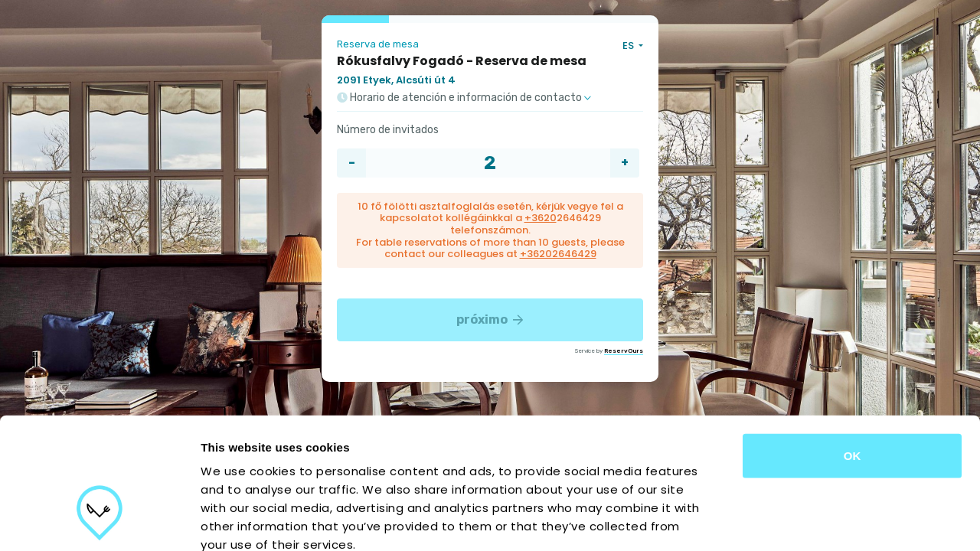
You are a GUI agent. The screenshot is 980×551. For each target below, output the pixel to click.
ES (629, 46)
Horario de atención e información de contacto (464, 98)
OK (853, 352)
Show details (804, 521)
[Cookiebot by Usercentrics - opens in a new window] (99, 521)
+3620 (541, 218)
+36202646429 (558, 254)
